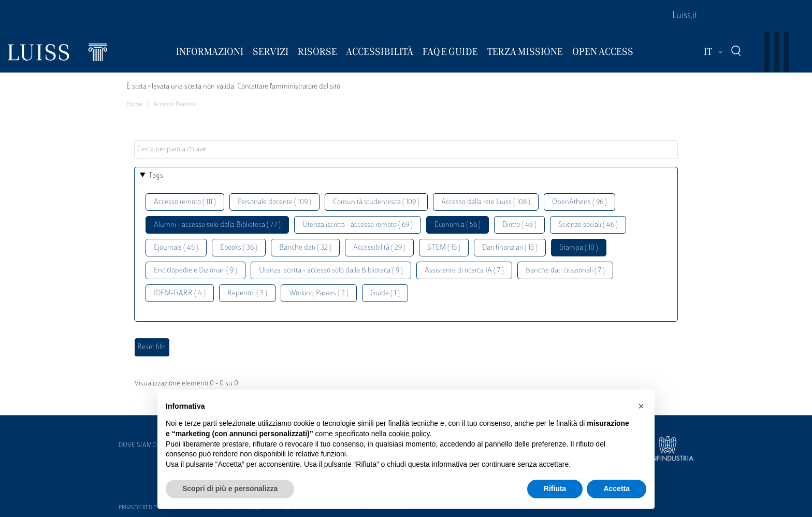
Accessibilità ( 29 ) (379, 248)
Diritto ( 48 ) (519, 225)
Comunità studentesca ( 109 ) (376, 202)
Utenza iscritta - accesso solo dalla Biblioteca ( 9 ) (331, 271)
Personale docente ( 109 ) (274, 202)
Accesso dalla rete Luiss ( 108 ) (486, 202)
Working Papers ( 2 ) (319, 293)
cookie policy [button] (409, 434)
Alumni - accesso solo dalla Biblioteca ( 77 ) (217, 225)
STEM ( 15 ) (444, 248)
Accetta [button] (617, 489)
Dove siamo (138, 446)
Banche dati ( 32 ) (305, 248)
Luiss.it (685, 16)
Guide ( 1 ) (385, 293)
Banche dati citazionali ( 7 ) (565, 271)
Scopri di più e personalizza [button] (230, 489)
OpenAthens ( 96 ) (579, 202)
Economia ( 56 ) (458, 225)
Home (134, 105)
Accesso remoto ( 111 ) (185, 202)
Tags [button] (156, 176)
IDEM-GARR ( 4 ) (180, 293)
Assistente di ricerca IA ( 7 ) (464, 271)
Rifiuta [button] (555, 489)
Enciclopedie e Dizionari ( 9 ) (195, 271)
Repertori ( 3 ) (247, 293)
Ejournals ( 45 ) (176, 248)
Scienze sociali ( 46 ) (588, 225)
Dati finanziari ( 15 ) (510, 248)
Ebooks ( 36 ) (239, 248)
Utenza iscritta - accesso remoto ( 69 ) (358, 225)
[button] (641, 406)
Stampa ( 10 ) (579, 248)
